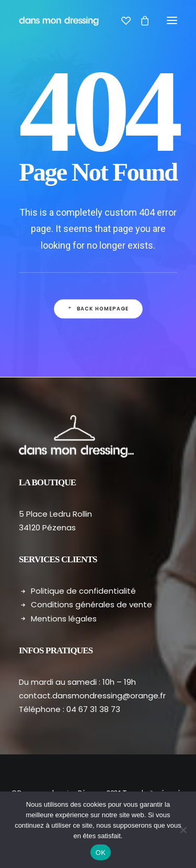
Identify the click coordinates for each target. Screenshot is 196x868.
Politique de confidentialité (83, 591)
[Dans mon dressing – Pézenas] (59, 20)
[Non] (183, 830)
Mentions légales (64, 619)
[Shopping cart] (140, 20)
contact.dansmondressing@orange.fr (92, 695)
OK (101, 853)
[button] (172, 20)
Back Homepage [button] (98, 309)
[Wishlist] (121, 20)
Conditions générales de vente (91, 604)
